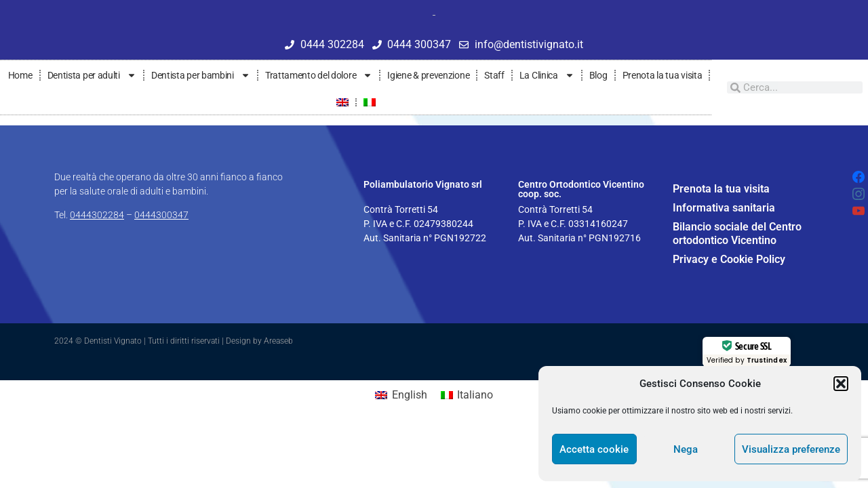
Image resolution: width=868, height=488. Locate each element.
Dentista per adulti (92, 75)
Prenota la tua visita (663, 75)
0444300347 (161, 215)
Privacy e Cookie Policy (729, 259)
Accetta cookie (594, 449)
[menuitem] (342, 102)
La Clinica (547, 75)
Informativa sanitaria (724, 208)
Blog (598, 75)
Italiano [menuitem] (475, 395)
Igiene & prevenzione (428, 75)
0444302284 (97, 215)
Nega (686, 449)
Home (20, 75)
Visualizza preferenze (791, 449)
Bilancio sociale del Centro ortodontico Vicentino (737, 233)
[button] (841, 384)
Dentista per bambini (201, 75)
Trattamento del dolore (319, 75)
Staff (494, 75)
